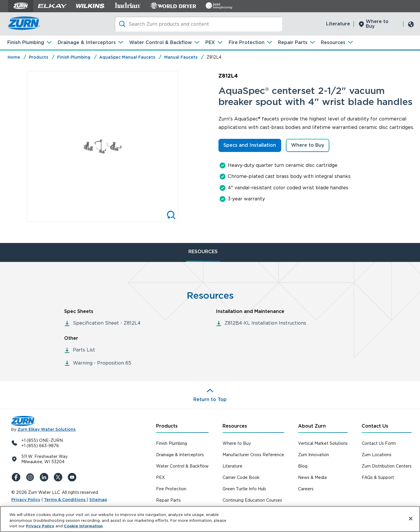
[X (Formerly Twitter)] (59, 477)
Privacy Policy (26, 500)
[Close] (411, 519)
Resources (333, 42)
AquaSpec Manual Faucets (127, 57)
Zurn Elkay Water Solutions (47, 429)
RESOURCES (203, 252)
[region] (210, 519)
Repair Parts (293, 42)
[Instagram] (31, 477)
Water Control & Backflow (161, 42)
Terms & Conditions (65, 500)
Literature (338, 24)
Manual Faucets (181, 57)
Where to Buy (377, 24)
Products (38, 57)
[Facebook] (17, 477)
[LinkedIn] (45, 477)
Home (14, 57)
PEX (210, 42)
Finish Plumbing (26, 42)
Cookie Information (83, 526)
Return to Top (210, 399)
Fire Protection (247, 42)
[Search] (198, 24)
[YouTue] (73, 477)
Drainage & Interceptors (87, 42)
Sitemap (98, 500)
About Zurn (312, 426)
